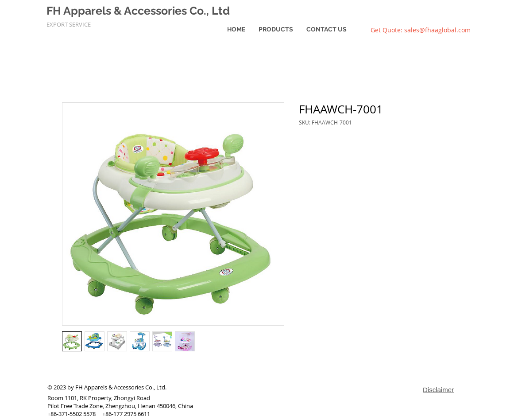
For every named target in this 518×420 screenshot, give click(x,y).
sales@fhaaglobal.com (437, 30)
